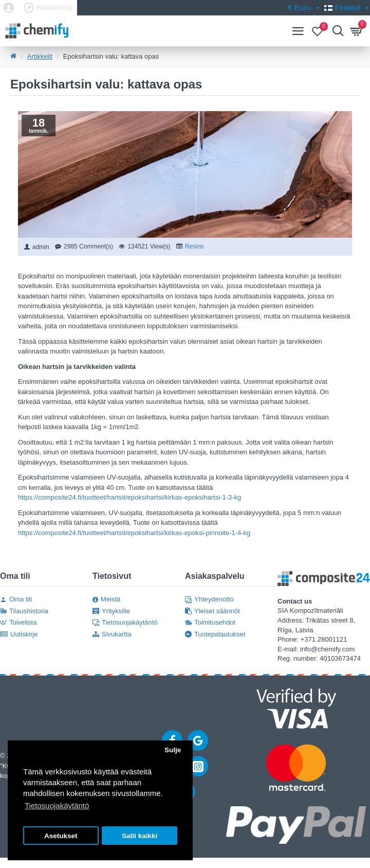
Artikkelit (40, 56)
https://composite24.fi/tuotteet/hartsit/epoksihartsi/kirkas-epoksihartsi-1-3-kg (129, 497)
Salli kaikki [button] (140, 836)
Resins (195, 246)
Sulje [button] (173, 750)
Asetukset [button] (61, 836)
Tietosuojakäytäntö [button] (57, 805)
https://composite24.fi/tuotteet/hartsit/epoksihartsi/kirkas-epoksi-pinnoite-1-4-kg (134, 533)
